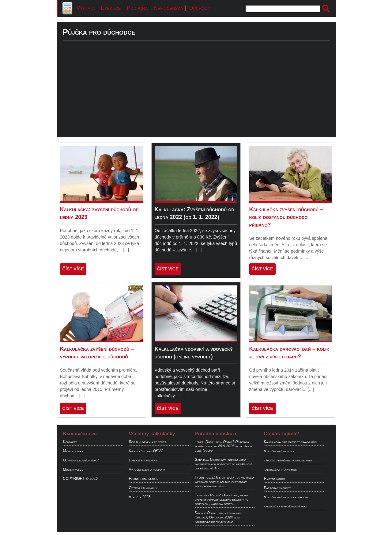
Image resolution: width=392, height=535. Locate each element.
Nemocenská (168, 8)
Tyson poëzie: (205, 477)
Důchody (200, 8)
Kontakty (70, 442)
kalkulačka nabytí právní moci (286, 506)
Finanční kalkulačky (144, 479)
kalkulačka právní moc (281, 469)
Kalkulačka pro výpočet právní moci (291, 442)
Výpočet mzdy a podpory (147, 469)
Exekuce (111, 8)
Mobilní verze (73, 469)
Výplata (86, 8)
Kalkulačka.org (80, 434)
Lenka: (200, 442)
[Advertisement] (196, 94)
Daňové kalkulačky (143, 460)
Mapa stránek (73, 451)
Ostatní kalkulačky (143, 488)
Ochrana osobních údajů (81, 460)
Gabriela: (202, 460)
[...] (126, 250)
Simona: (201, 513)
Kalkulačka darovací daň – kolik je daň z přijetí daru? (289, 353)
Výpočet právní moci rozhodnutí (288, 497)
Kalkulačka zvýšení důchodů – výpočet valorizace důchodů (97, 353)
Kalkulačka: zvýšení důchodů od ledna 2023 (99, 213)
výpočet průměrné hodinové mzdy (288, 460)
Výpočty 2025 (140, 497)
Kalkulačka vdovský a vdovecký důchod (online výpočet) (194, 353)
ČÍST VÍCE (73, 269)
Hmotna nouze (275, 479)
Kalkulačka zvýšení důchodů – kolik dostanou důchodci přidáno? (286, 217)
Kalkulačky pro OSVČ (146, 451)
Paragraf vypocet (277, 488)
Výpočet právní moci (279, 451)
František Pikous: (208, 495)
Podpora (137, 8)
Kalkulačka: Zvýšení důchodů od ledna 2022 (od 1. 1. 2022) (194, 213)
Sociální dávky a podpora (148, 442)
